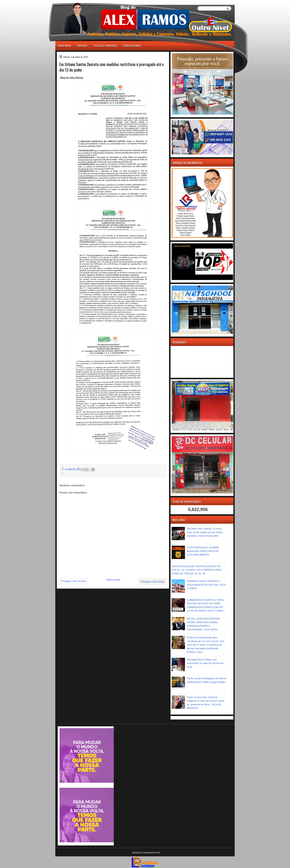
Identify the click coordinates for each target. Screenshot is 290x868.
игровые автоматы (72, 2)
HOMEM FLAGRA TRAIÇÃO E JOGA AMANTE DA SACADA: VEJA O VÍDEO (206, 585)
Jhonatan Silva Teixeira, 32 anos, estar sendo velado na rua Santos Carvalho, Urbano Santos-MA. (205, 532)
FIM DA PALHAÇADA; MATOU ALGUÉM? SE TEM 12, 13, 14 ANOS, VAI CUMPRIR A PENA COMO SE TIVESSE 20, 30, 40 (197, 570)
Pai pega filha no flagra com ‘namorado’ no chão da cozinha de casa (205, 663)
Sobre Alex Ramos (132, 46)
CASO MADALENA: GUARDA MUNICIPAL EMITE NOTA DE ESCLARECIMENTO (203, 551)
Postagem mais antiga (152, 582)
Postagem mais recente (74, 581)
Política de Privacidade (105, 46)
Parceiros (82, 46)
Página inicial (65, 46)
